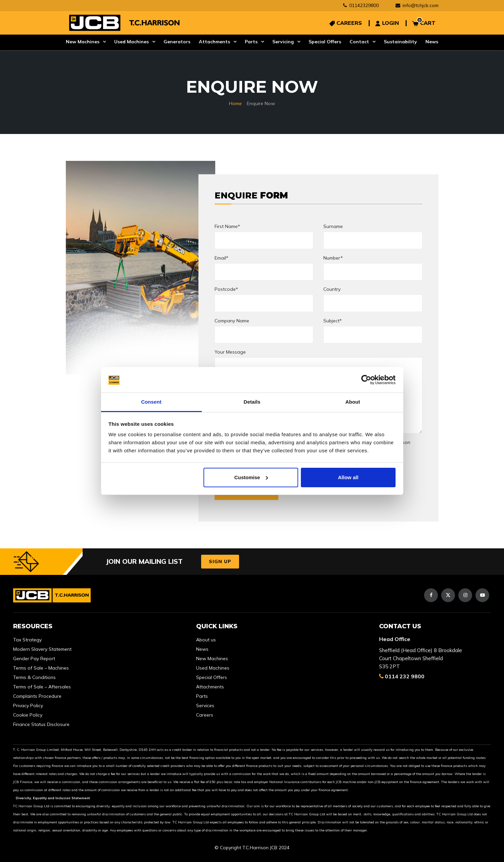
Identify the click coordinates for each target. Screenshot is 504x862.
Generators (177, 42)
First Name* (227, 226)
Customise (251, 477)
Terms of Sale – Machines (41, 668)
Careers (205, 715)
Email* (221, 258)
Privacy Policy (28, 706)
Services (205, 706)
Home (235, 103)
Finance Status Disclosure (41, 724)
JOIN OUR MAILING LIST (144, 561)
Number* (333, 258)
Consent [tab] (151, 402)
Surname (333, 226)
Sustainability (400, 42)
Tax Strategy (27, 640)
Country (332, 289)
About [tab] (353, 402)
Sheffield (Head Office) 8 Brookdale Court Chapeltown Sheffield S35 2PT (421, 658)
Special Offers (325, 42)
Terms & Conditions (34, 677)
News (432, 42)
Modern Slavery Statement (42, 649)
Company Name (232, 321)
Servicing (283, 42)
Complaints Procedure (37, 696)
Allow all (348, 477)
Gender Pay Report (34, 659)
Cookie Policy (28, 715)
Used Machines (131, 42)
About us (206, 640)
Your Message (230, 352)
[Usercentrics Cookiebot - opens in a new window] (366, 380)
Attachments (214, 42)
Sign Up (220, 561)
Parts (251, 42)
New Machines (83, 42)
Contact (359, 42)
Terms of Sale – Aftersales (42, 687)
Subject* (333, 321)
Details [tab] (252, 402)
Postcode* (226, 289)
